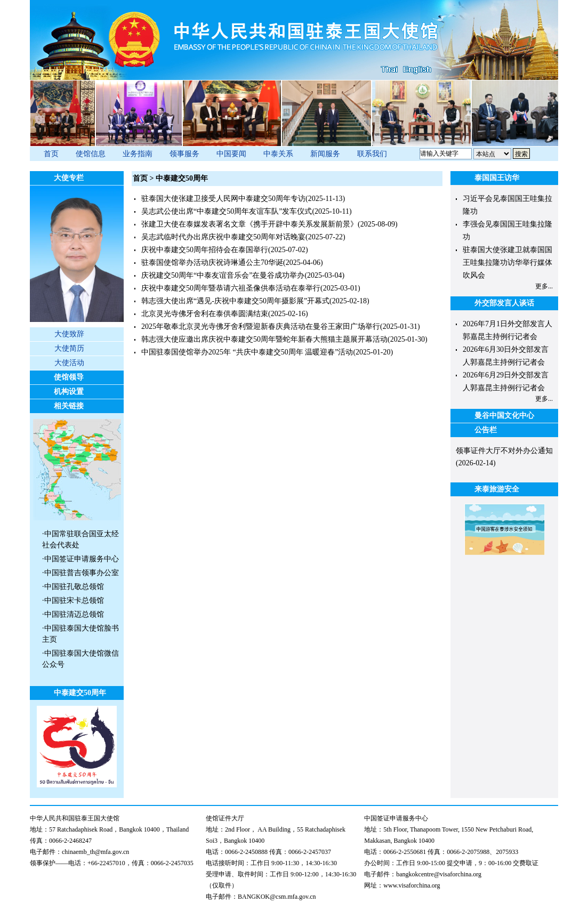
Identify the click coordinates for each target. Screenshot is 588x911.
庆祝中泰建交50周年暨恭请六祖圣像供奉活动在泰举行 (231, 288)
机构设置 (69, 392)
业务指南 (138, 154)
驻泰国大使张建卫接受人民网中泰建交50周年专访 (223, 199)
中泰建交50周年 (80, 693)
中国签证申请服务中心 (82, 559)
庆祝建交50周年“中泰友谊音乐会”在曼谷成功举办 (223, 275)
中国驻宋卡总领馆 (74, 600)
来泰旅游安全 (497, 489)
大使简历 (69, 348)
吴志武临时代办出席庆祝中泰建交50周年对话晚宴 (223, 237)
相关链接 (69, 406)
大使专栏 (69, 178)
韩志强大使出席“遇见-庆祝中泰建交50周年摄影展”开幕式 (235, 301)
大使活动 (69, 363)
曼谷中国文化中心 (504, 416)
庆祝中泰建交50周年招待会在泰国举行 (205, 250)
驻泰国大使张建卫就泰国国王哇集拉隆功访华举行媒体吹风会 (508, 263)
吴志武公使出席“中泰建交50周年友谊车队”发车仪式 (227, 211)
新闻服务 (325, 154)
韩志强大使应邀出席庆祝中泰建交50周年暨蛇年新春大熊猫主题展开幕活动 (264, 339)
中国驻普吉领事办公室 (82, 573)
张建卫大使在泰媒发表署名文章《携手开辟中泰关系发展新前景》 (249, 224)
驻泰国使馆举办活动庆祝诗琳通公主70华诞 (212, 263)
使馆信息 (91, 154)
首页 (51, 154)
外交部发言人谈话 (504, 303)
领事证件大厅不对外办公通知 (504, 451)
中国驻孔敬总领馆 (74, 587)
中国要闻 (231, 154)
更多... (544, 286)
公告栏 (486, 430)
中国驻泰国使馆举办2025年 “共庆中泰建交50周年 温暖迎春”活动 (247, 352)
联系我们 (372, 154)
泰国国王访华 (497, 178)
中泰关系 (278, 154)
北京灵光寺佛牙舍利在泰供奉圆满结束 (205, 314)
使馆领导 (69, 377)
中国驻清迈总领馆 (74, 614)
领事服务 (184, 154)
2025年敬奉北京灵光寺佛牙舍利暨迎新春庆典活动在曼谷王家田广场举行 (261, 326)
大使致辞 (69, 334)
